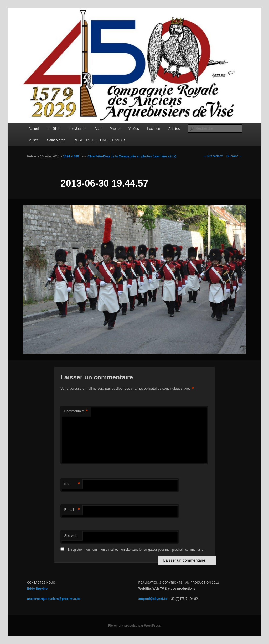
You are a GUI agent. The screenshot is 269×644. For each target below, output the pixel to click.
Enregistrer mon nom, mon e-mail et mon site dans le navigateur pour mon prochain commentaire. (136, 550)
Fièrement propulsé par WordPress (134, 626)
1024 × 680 (71, 156)
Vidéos (134, 129)
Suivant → (234, 156)
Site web (71, 536)
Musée (33, 140)
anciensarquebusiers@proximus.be (54, 599)
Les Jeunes (78, 129)
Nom (72, 484)
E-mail (72, 510)
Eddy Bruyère (37, 589)
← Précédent (213, 156)
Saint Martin (56, 140)
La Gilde (54, 129)
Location (154, 129)
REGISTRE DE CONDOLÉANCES (100, 140)
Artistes (174, 129)
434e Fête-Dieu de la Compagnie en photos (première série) (132, 156)
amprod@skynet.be (153, 599)
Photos (115, 129)
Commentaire (76, 411)
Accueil (34, 129)
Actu (98, 129)
